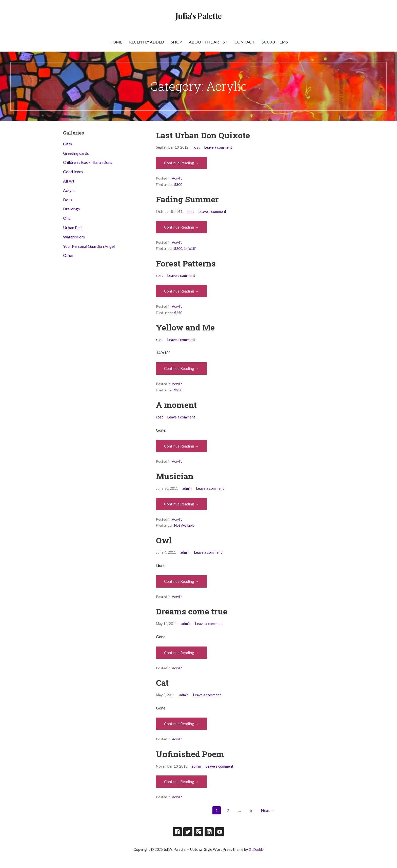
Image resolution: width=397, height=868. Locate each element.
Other (68, 255)
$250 (178, 313)
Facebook (177, 832)
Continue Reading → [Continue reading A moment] (181, 446)
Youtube (220, 832)
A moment (176, 405)
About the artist (208, 42)
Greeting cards (76, 153)
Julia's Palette (198, 16)
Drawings (71, 209)
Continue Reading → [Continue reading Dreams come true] (181, 653)
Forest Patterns (186, 263)
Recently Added (147, 42)
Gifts (67, 144)
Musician (175, 476)
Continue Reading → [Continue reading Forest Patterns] (181, 291)
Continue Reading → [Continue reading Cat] (181, 724)
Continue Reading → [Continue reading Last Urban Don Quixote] (181, 163)
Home (116, 42)
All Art (69, 181)
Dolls (68, 200)
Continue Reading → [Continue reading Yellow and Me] (181, 368)
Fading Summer (187, 199)
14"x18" (190, 249)
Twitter (188, 832)
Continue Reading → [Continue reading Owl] (181, 581)
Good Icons (73, 172)
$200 (178, 249)
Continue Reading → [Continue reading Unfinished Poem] (181, 782)
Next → (268, 810)
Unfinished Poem (190, 754)
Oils (67, 218)
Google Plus (198, 832)
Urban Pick (73, 227)
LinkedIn (209, 832)
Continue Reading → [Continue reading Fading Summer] (181, 227)
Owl (164, 540)
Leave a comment (218, 147)
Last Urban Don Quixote (203, 135)
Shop (176, 42)
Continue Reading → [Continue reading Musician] (181, 504)
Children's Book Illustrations (88, 162)
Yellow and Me (185, 327)
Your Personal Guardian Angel (89, 246)
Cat (162, 683)
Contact (245, 42)
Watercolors (74, 237)
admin (187, 488)
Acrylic (177, 178)
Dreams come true (192, 611)
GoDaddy (256, 849)
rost (196, 147)
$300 (178, 185)
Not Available (184, 525)
